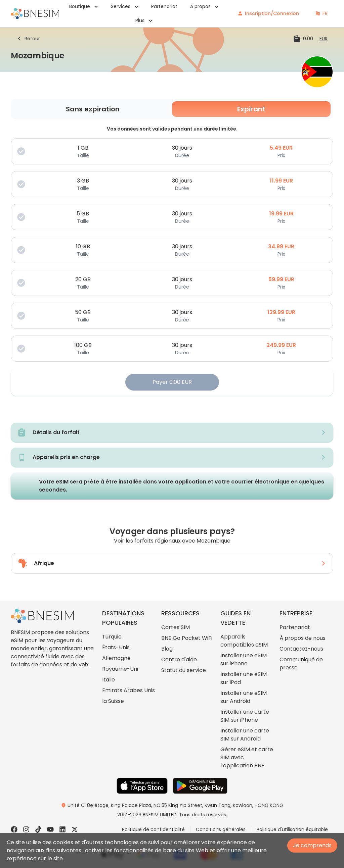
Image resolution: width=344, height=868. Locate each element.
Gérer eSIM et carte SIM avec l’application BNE (247, 757)
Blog (167, 649)
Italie (109, 680)
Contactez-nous (301, 649)
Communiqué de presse (301, 663)
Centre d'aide (179, 659)
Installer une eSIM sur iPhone (244, 659)
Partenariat (164, 6)
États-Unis (116, 647)
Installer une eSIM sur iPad (244, 678)
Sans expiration (93, 109)
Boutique (84, 6)
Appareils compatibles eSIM (244, 641)
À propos (204, 6)
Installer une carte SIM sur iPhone (245, 716)
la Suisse (113, 701)
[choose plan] (172, 151)
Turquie (112, 637)
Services (125, 6)
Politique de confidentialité (153, 829)
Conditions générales (221, 829)
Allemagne (116, 658)
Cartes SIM (176, 627)
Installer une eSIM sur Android (244, 697)
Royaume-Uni (120, 669)
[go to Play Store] (200, 786)
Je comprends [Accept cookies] (312, 845)
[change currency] (324, 39)
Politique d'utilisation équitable (292, 829)
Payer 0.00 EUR (172, 382)
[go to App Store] (142, 786)
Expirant (251, 109)
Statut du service (184, 670)
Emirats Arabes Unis (128, 690)
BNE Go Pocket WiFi (187, 638)
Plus (144, 20)
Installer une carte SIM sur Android (245, 735)
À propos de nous (303, 638)
